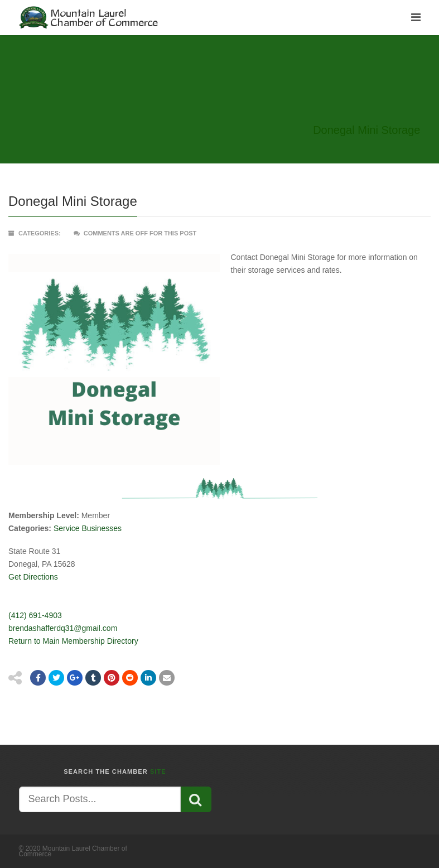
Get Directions (33, 577)
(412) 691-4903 (35, 615)
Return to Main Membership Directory (73, 641)
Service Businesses (88, 528)
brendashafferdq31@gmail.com (63, 628)
